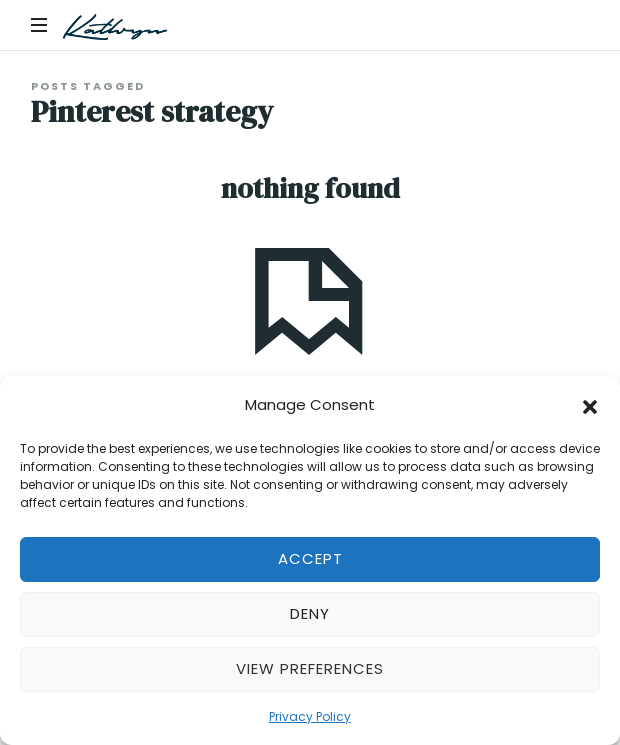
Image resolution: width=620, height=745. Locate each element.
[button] (590, 405)
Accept (310, 558)
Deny (310, 613)
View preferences (310, 668)
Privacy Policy (310, 716)
